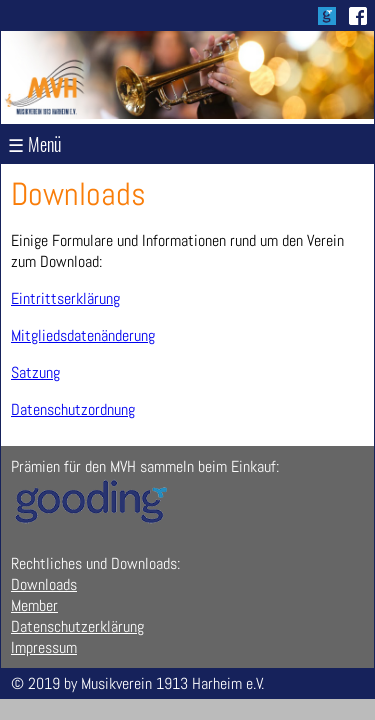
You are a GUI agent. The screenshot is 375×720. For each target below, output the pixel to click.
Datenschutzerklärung (77, 626)
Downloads (44, 584)
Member (34, 605)
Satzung (35, 372)
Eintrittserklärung (65, 298)
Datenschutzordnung (73, 409)
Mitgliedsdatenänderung (83, 335)
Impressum (44, 647)
